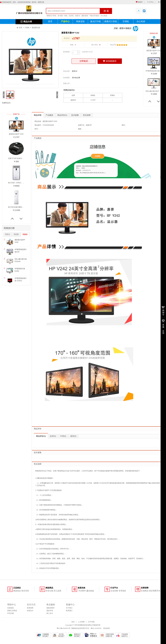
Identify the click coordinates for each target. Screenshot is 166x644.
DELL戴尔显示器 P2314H (21, 260)
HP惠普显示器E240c (20, 270)
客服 (163, 326)
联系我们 (69, 611)
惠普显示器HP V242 (20, 241)
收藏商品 (6, 103)
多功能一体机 (63, 16)
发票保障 (30, 608)
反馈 (163, 332)
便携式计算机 (51, 16)
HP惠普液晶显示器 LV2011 (21, 279)
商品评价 (62, 115)
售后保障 (87, 115)
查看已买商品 (12, 611)
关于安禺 (91, 622)
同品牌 (16, 234)
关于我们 (69, 608)
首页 (50, 21)
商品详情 (38, 115)
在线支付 (30, 611)
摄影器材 (85, 16)
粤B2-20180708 (96, 628)
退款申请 (50, 611)
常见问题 (11, 613)
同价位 (8, 234)
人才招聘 (81, 622)
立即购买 (84, 61)
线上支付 (50, 613)
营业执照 (106, 628)
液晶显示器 (36, 28)
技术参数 (75, 115)
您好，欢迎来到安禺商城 (22, 2)
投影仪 (78, 16)
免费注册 (41, 2)
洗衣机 (71, 16)
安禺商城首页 (7, 2)
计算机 (27, 28)
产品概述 (49, 115)
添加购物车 (110, 61)
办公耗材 (141, 21)
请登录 (34, 2)
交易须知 (11, 608)
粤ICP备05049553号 (64, 628)
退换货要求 (50, 608)
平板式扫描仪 (94, 16)
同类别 (25, 234)
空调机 (126, 21)
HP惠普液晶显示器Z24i (21, 251)
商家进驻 (80, 21)
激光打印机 (96, 21)
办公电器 (104, 16)
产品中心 (65, 21)
